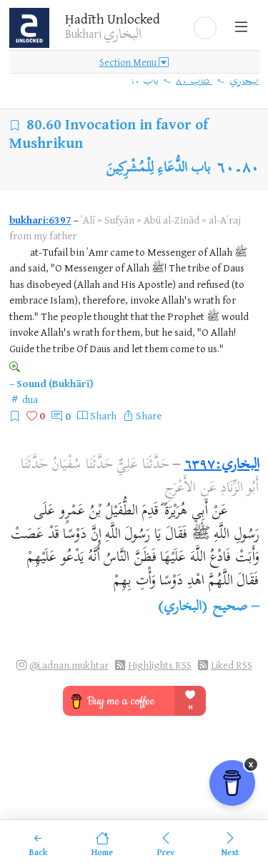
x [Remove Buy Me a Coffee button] (251, 764)
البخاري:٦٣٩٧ (222, 465)
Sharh (103, 415)
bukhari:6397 (40, 220)
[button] (205, 28)
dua (30, 399)
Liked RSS (232, 665)
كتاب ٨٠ (194, 81)
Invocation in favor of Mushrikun (109, 133)
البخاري (245, 81)
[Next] (230, 844)
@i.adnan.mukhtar (69, 665)
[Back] (38, 844)
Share (149, 415)
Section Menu (134, 62)
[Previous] (166, 844)
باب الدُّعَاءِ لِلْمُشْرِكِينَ (158, 169)
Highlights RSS (160, 665)
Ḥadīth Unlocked (113, 19)
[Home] (102, 844)
